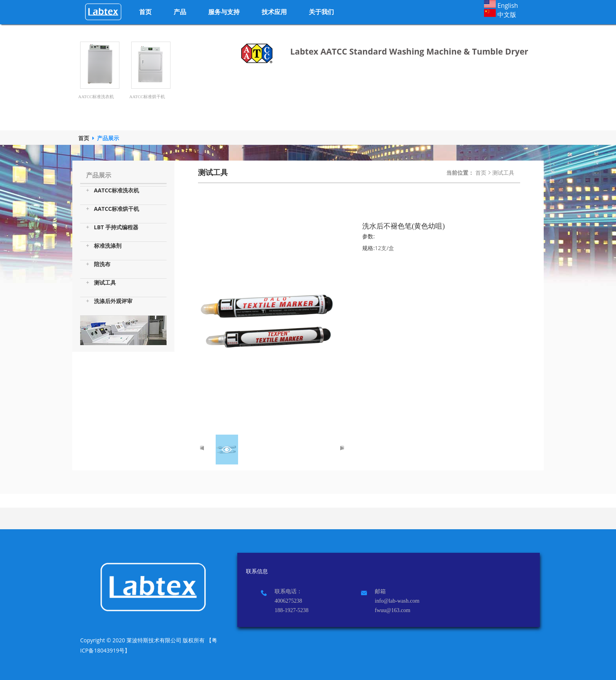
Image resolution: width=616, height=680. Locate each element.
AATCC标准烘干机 (113, 209)
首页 (145, 12)
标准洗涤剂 (104, 246)
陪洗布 (98, 264)
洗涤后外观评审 (109, 301)
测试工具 (101, 283)
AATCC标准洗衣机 (113, 190)
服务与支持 (224, 12)
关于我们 (321, 12)
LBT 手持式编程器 (112, 227)
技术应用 (274, 12)
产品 (180, 12)
